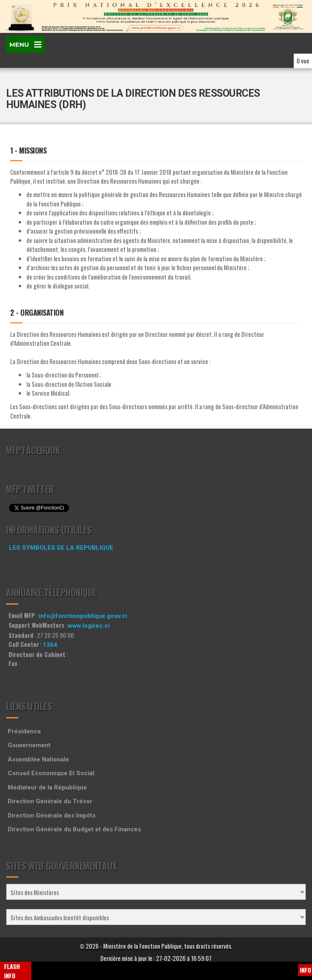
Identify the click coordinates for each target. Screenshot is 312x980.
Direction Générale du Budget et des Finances (74, 829)
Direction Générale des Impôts (52, 815)
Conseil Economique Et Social (51, 773)
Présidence (24, 731)
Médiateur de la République (47, 787)
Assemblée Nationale (38, 759)
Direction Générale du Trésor (50, 801)
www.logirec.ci (89, 626)
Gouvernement (29, 745)
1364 (50, 645)
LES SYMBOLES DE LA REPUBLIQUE (61, 548)
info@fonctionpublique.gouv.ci (83, 616)
